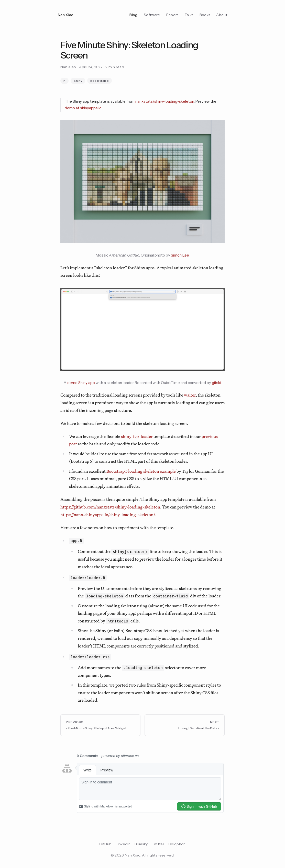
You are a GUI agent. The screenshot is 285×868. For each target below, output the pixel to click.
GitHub (105, 844)
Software (152, 15)
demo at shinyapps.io (83, 108)
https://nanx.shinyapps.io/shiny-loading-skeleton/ (108, 515)
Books (205, 15)
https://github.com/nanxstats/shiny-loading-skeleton (110, 507)
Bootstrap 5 (100, 81)
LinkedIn (123, 844)
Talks (189, 15)
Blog (133, 15)
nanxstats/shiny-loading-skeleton (165, 101)
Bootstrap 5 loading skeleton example (141, 471)
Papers (172, 15)
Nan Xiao (66, 15)
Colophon (177, 844)
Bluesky (141, 844)
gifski (216, 383)
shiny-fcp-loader (137, 436)
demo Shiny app (81, 383)
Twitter (158, 844)
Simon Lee (180, 255)
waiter (190, 395)
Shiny (78, 81)
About (222, 15)
